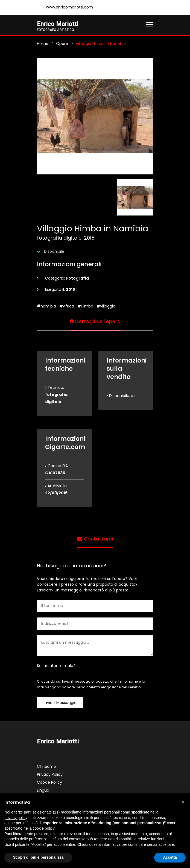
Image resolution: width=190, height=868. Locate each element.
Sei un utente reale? (56, 666)
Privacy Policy (50, 774)
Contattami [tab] (95, 539)
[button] (183, 802)
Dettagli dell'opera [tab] (95, 321)
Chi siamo (46, 766)
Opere (62, 44)
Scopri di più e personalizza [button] (38, 857)
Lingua (43, 790)
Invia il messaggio (60, 703)
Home (43, 44)
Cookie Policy (49, 782)
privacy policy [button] (16, 818)
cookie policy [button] (44, 828)
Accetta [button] (170, 857)
